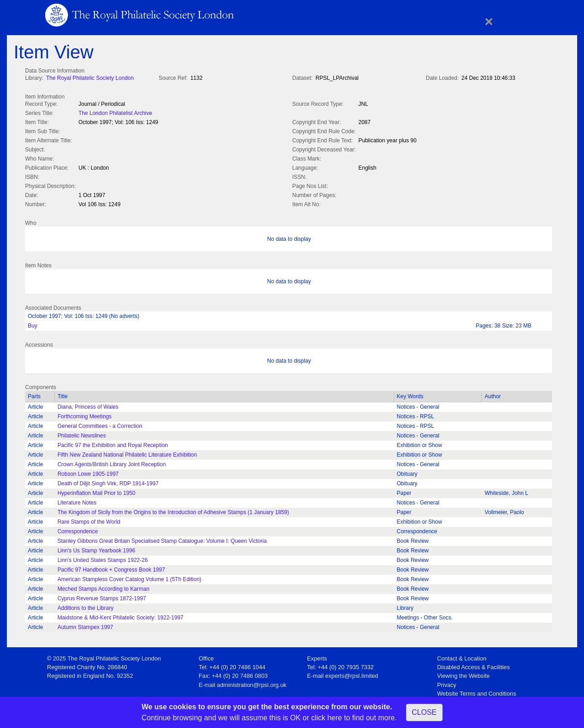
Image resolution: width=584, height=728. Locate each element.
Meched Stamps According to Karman (103, 587)
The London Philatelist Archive (115, 112)
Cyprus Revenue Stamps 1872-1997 (102, 597)
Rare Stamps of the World (89, 520)
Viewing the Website (463, 674)
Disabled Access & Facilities (473, 665)
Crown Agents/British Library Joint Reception (112, 463)
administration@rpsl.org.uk (251, 683)
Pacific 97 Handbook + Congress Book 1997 (111, 568)
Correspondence (78, 530)
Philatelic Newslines (82, 434)
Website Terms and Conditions (477, 692)
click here (327, 718)
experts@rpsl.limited (352, 674)
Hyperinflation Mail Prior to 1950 (96, 491)
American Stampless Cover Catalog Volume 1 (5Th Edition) (129, 577)
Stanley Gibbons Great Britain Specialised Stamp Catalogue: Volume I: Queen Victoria (162, 539)
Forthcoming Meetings (85, 415)
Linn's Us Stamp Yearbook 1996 (96, 549)
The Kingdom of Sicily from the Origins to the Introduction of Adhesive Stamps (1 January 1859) (173, 510)
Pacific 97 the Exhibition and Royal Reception (113, 443)
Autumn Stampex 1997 (85, 625)
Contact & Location (462, 657)
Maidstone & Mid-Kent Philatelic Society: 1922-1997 (120, 616)
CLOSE (424, 712)
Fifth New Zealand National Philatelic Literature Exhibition (127, 453)
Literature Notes (77, 501)
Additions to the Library (86, 606)
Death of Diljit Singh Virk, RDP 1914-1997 (108, 482)
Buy (33, 324)
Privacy (447, 683)
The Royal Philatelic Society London (90, 78)
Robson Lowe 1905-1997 (88, 472)
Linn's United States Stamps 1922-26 (103, 558)
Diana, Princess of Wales (88, 405)
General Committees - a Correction (100, 424)
